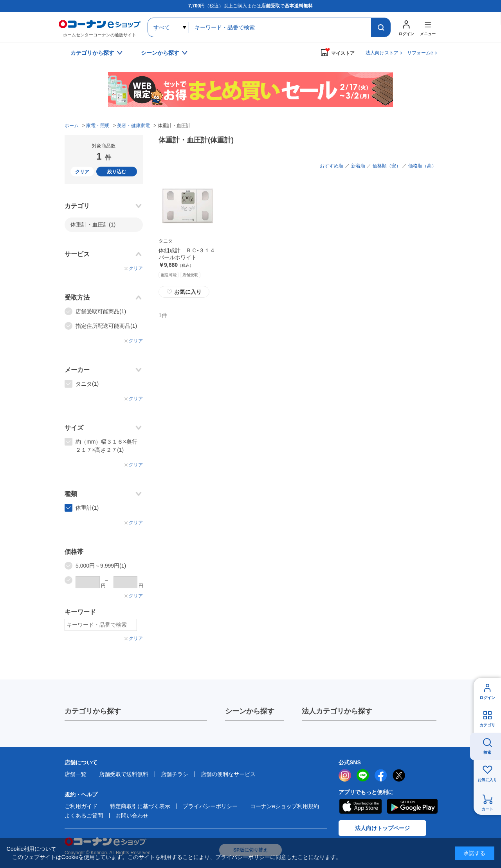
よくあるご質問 (84, 816)
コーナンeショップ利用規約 (285, 806)
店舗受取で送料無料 (124, 774)
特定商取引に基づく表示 (140, 806)
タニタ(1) (87, 384)
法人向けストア (382, 53)
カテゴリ (487, 725)
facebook (381, 775)
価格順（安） (387, 166)
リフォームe (420, 53)
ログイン (487, 698)
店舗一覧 (76, 774)
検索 (487, 752)
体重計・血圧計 (93, 225)
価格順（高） (422, 166)
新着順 (358, 166)
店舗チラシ (175, 774)
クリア (82, 172)
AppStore (360, 806)
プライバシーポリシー (210, 806)
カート (487, 809)
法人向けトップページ (382, 828)
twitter (399, 775)
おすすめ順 (332, 166)
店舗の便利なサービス (228, 774)
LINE (363, 775)
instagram (345, 775)
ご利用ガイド (81, 806)
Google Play (412, 806)
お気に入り (184, 292)
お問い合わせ (132, 816)
